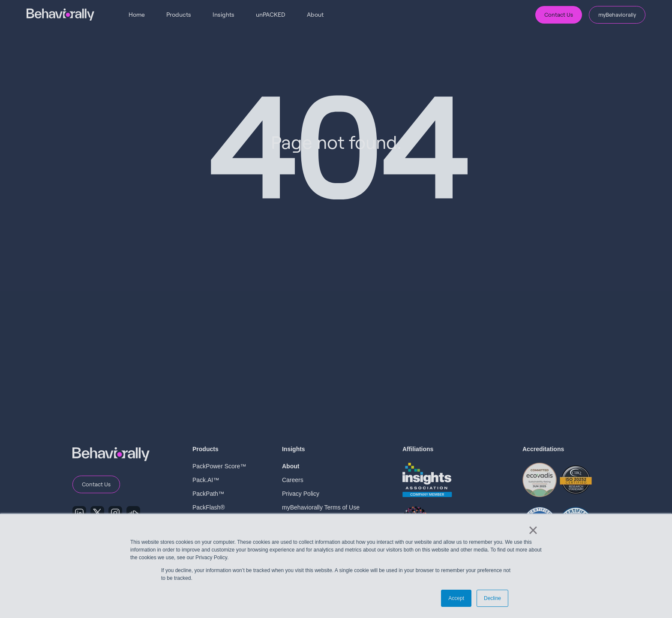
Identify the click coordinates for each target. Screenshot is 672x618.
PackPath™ (208, 494)
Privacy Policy (301, 494)
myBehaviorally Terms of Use (321, 507)
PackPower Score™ (219, 466)
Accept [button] (456, 598)
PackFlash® (209, 507)
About (315, 14)
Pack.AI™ (206, 480)
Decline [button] (492, 598)
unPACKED (271, 14)
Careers (293, 480)
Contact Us (559, 15)
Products (179, 14)
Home (137, 14)
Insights (223, 14)
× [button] (533, 530)
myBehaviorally (617, 15)
